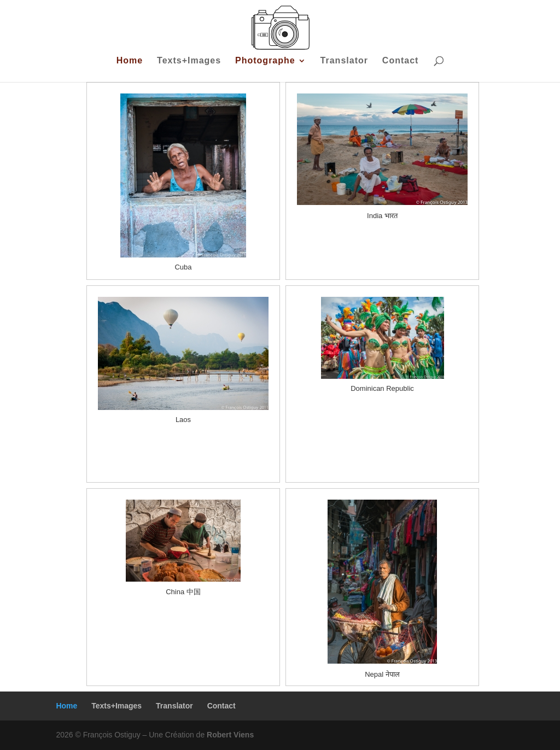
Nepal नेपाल (382, 674)
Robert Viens (230, 735)
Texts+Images (189, 61)
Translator (344, 61)
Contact (401, 61)
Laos (183, 420)
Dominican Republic (382, 388)
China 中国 (183, 592)
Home (130, 61)
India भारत (382, 216)
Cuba (183, 267)
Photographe (265, 61)
